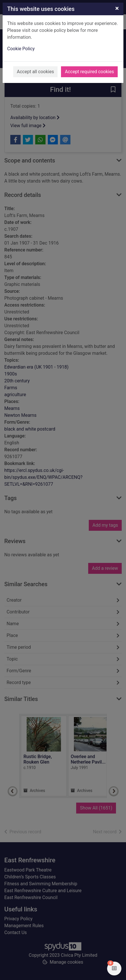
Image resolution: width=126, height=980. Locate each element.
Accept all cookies (36, 72)
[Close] (117, 8)
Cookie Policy (21, 49)
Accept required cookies (89, 72)
